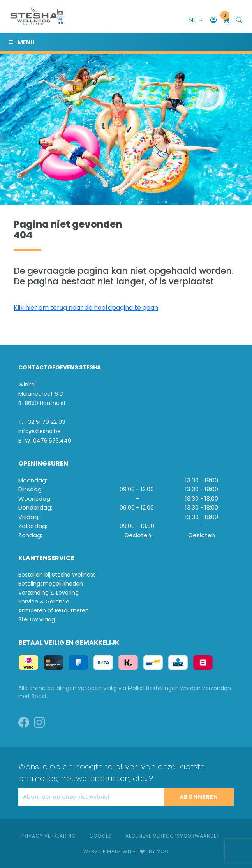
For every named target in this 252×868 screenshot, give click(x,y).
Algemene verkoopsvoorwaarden (173, 836)
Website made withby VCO (126, 851)
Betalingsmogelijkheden (51, 584)
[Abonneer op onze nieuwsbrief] (91, 797)
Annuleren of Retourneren (54, 610)
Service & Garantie (44, 602)
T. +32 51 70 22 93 (42, 422)
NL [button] (196, 20)
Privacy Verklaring (48, 836)
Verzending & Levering (48, 593)
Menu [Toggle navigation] (21, 42)
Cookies (101, 836)
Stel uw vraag (37, 619)
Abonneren (199, 797)
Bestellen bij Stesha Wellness (57, 575)
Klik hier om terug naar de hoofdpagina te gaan (86, 308)
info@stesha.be (40, 431)
